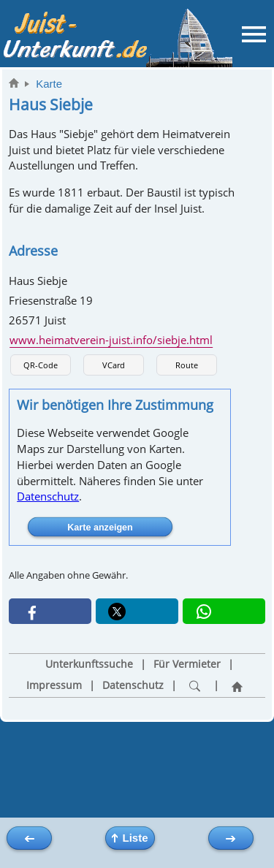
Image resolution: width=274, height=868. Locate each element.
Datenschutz (48, 496)
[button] (50, 611)
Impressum (54, 685)
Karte (49, 84)
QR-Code (41, 365)
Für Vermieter (187, 664)
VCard (114, 365)
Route (187, 365)
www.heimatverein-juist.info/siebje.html (111, 340)
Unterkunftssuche (89, 664)
